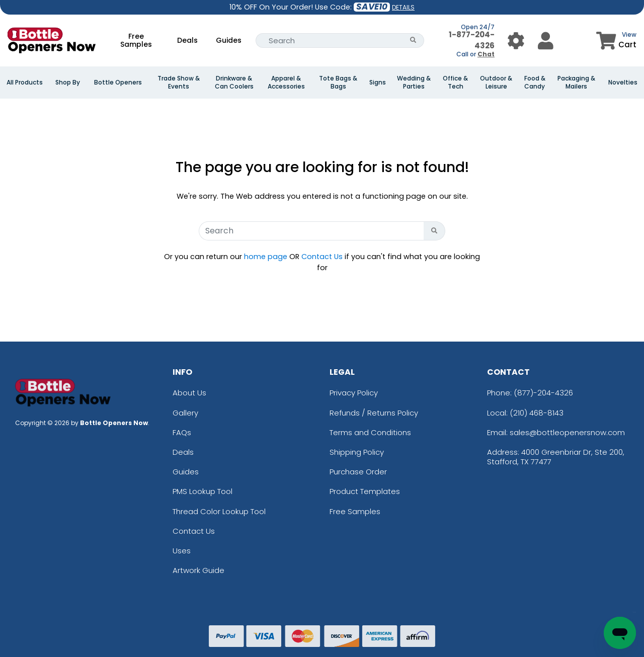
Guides (229, 40)
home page (266, 257)
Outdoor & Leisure (496, 83)
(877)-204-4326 (543, 393)
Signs (378, 83)
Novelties (623, 83)
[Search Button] (413, 40)
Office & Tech (455, 83)
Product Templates (365, 491)
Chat (486, 54)
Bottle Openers (118, 83)
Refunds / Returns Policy (374, 413)
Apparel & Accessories (286, 83)
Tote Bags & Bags (338, 83)
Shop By (68, 83)
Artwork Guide (198, 570)
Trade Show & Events (179, 83)
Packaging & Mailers (576, 83)
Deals (187, 40)
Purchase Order (358, 472)
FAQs (182, 432)
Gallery (185, 413)
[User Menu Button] (516, 40)
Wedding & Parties (414, 83)
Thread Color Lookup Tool (219, 511)
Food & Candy (535, 83)
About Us (189, 393)
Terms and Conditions (370, 432)
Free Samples (136, 40)
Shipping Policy (357, 452)
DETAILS (403, 7)
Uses (182, 551)
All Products (25, 83)
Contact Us (322, 257)
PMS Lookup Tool (203, 491)
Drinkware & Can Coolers (234, 83)
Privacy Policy (354, 393)
